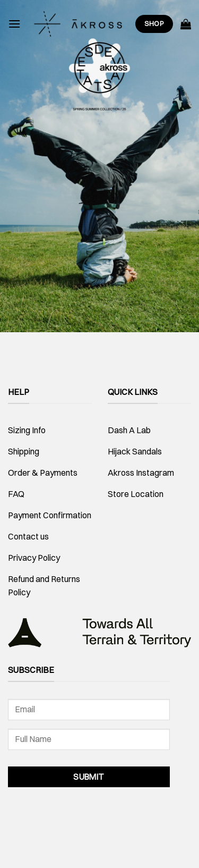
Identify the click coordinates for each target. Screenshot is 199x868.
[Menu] (14, 24)
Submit (89, 777)
